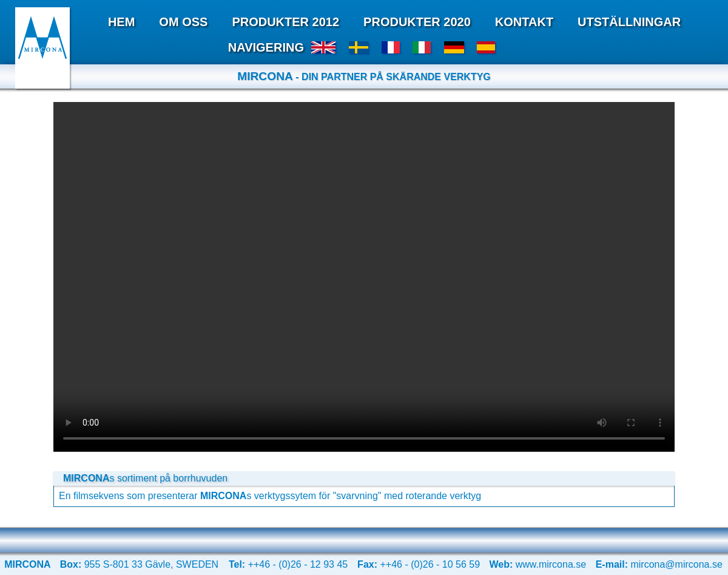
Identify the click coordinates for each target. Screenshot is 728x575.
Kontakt (524, 22)
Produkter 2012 (285, 22)
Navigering (266, 47)
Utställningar (629, 22)
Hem (121, 22)
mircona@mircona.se (659, 564)
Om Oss (183, 22)
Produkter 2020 (417, 22)
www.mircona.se (538, 564)
